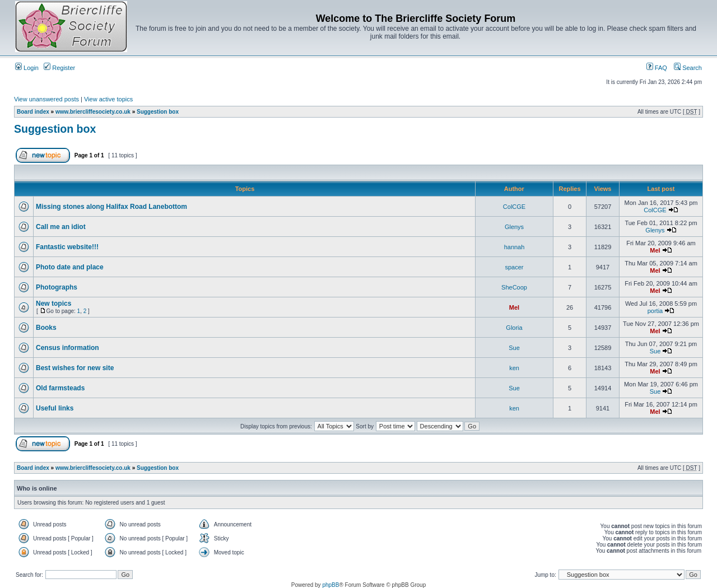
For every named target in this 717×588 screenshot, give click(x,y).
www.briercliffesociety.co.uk (93, 112)
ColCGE (514, 207)
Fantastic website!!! (67, 247)
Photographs (57, 287)
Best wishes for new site (75, 368)
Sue (514, 348)
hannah (515, 247)
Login (27, 68)
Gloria (514, 328)
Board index (33, 112)
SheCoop (514, 287)
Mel (655, 250)
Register (59, 68)
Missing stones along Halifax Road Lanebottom (111, 207)
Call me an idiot (61, 227)
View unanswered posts (46, 99)
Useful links (55, 408)
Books (46, 328)
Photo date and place (70, 267)
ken (514, 368)
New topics (53, 304)
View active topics (108, 99)
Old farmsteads (60, 388)
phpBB (330, 585)
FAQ (657, 68)
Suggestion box (158, 112)
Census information (67, 348)
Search (688, 68)
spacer (514, 267)
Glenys (514, 227)
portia (655, 311)
